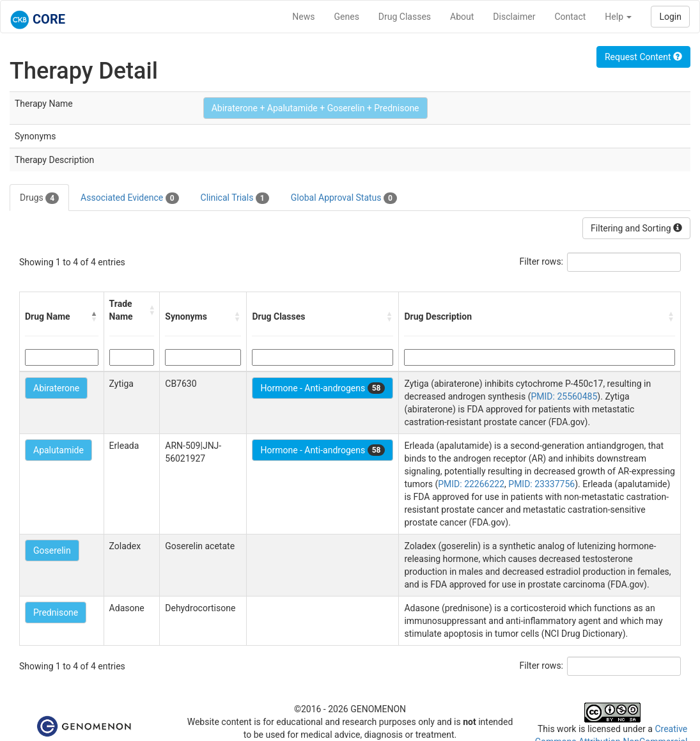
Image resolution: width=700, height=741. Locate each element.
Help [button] (618, 17)
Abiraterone (56, 388)
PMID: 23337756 (541, 484)
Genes (347, 17)
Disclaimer (514, 17)
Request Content (643, 57)
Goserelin (52, 550)
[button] (95, 316)
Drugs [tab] (39, 198)
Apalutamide (58, 450)
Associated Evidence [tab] (129, 198)
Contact (570, 17)
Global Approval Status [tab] (344, 198)
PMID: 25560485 (564, 396)
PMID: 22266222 (471, 484)
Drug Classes (405, 17)
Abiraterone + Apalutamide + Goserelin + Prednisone (315, 108)
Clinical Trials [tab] (235, 198)
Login (670, 17)
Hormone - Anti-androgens (323, 388)
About (462, 17)
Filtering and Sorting (636, 228)
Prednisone (56, 612)
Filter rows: (542, 261)
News (303, 17)
